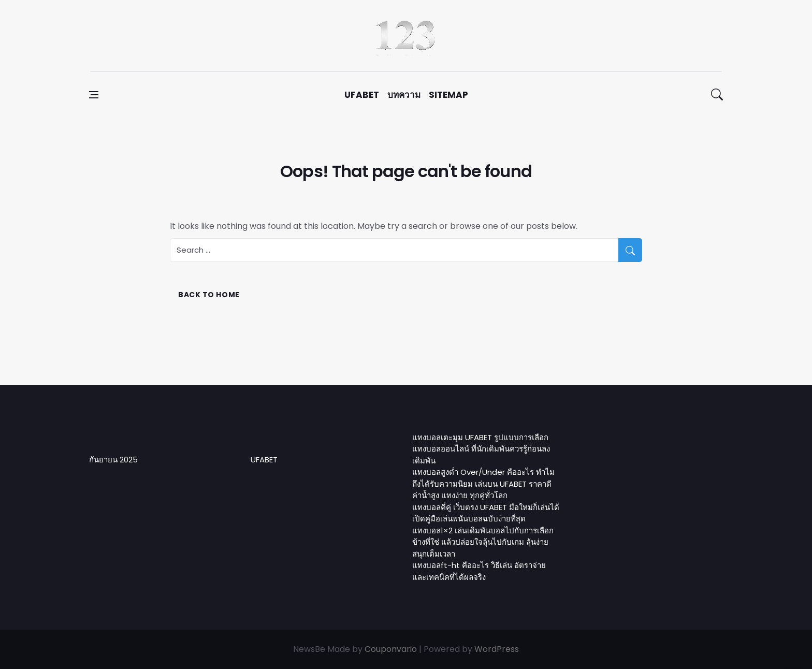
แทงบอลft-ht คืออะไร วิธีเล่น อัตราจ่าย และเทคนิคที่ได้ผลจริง (479, 571)
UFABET (362, 95)
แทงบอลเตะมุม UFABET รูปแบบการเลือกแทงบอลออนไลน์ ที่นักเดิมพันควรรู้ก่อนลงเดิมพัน (481, 449)
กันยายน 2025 (113, 460)
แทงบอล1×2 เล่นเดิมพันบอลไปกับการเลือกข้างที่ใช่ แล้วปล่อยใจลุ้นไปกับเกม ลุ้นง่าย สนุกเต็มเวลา (483, 542)
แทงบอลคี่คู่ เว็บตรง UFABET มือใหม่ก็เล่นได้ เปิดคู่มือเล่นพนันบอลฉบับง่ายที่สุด (486, 513)
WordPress (497, 649)
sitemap (448, 95)
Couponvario (391, 649)
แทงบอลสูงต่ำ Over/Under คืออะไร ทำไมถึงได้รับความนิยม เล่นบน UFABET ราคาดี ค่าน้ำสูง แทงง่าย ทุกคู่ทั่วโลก (483, 484)
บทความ (404, 95)
